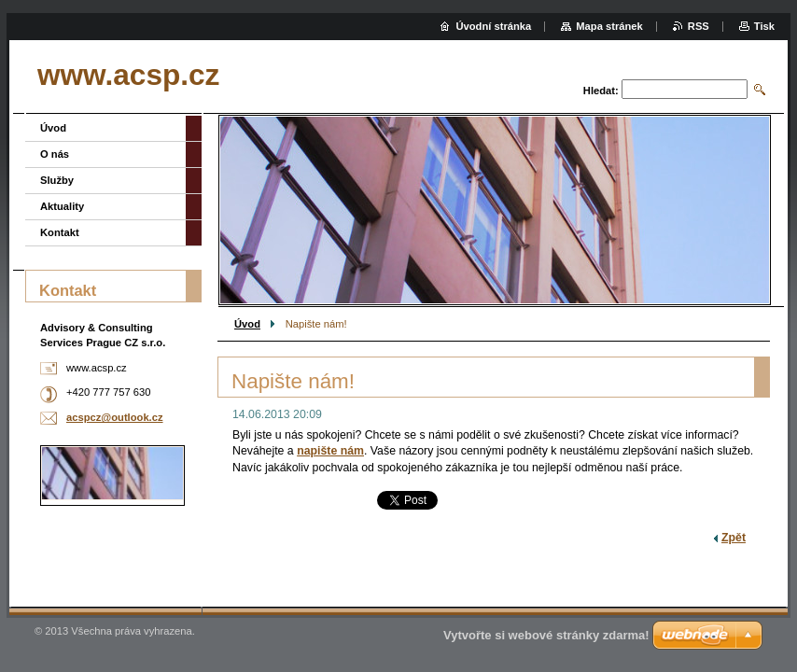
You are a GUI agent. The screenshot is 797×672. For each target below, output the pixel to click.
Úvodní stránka (493, 26)
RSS (699, 26)
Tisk (764, 26)
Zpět (734, 538)
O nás (55, 154)
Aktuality (62, 206)
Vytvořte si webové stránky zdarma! (546, 635)
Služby (57, 180)
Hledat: (601, 91)
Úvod (247, 324)
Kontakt (60, 232)
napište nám (330, 451)
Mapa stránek (609, 26)
